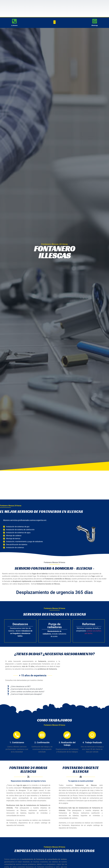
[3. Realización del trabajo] (67, 735)
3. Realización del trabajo (67, 744)
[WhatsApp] (95, 21)
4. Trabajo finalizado (92, 742)
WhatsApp (95, 25)
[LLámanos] (14, 21)
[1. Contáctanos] (17, 735)
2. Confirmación (42, 742)
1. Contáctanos (17, 742)
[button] (54, 22)
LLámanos (14, 25)
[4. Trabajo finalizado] (92, 735)
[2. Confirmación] (42, 735)
